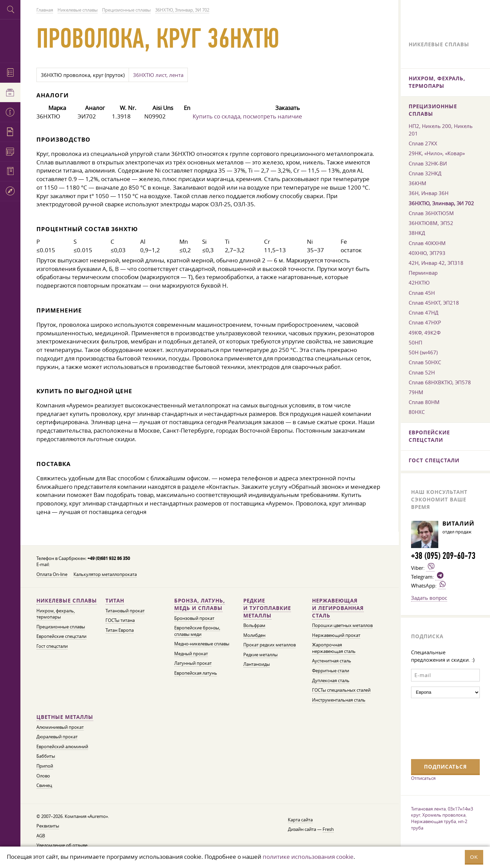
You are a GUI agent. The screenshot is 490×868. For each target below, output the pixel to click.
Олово (43, 776)
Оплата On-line (52, 574)
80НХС (417, 412)
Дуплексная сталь (331, 681)
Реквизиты (48, 826)
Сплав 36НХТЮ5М (431, 213)
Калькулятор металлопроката (105, 574)
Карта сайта (300, 820)
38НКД (417, 233)
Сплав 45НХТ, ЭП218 (434, 303)
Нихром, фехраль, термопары (56, 614)
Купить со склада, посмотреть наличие (247, 116)
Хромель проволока (444, 815)
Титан (115, 601)
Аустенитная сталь (332, 661)
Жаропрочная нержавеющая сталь (334, 648)
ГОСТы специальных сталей (341, 690)
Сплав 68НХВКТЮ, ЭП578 (440, 382)
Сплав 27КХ (423, 143)
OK (474, 857)
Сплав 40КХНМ (427, 243)
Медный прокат (191, 654)
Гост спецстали (52, 646)
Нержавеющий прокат (336, 635)
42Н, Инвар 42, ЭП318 (436, 263)
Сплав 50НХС (425, 362)
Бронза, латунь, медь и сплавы (200, 604)
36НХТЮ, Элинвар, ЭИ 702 (441, 203)
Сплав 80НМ (424, 402)
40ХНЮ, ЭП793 (427, 253)
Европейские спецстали (61, 636)
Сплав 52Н (422, 372)
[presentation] (439, 728)
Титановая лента (428, 809)
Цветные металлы (65, 717)
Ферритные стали (331, 671)
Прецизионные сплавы (61, 627)
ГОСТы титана (120, 620)
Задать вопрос (429, 598)
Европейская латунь (196, 673)
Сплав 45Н (422, 293)
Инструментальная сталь (339, 700)
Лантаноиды (257, 664)
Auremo (10, 40)
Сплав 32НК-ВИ (428, 163)
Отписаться (423, 778)
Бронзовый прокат (194, 618)
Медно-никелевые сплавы (202, 644)
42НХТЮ (419, 283)
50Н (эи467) (423, 352)
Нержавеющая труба (434, 821)
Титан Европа (120, 630)
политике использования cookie (308, 857)
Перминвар (423, 273)
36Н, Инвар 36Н (429, 193)
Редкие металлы (260, 655)
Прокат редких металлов (269, 645)
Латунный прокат (193, 663)
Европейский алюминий (62, 747)
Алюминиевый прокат (60, 727)
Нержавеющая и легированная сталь (338, 608)
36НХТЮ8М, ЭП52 (431, 223)
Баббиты (46, 756)
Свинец (44, 785)
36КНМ (418, 183)
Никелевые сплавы (67, 601)
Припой (45, 766)
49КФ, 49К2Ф (425, 333)
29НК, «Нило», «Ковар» (437, 153)
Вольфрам (254, 625)
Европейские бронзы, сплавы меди (197, 631)
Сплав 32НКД (425, 173)
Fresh (328, 829)
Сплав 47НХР (425, 322)
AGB (41, 836)
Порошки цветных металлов (342, 625)
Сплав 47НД (423, 312)
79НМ (416, 392)
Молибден (254, 635)
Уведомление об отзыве (62, 845)
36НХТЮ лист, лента (158, 75)
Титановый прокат (125, 611)
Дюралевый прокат (57, 737)
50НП (415, 342)
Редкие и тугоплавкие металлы (267, 608)
